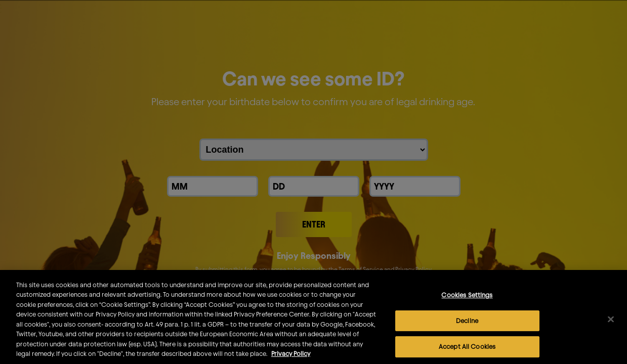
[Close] (611, 326)
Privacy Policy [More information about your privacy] (291, 360)
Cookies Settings (467, 302)
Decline (467, 327)
